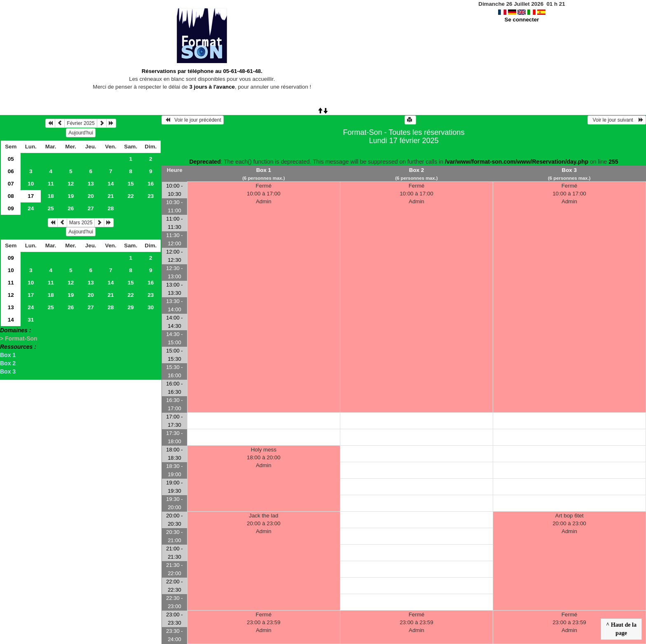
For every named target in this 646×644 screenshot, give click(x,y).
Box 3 (8, 371)
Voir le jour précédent (193, 120)
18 (51, 196)
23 (151, 196)
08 (11, 196)
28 (111, 208)
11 (51, 184)
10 (31, 184)
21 (111, 196)
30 (151, 307)
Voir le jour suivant (617, 120)
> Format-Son (19, 338)
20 (91, 196)
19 (71, 196)
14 (111, 184)
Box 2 (8, 363)
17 (31, 295)
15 (131, 184)
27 (91, 208)
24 (31, 208)
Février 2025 (81, 123)
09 (11, 208)
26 (71, 208)
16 (151, 184)
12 (71, 184)
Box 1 (8, 355)
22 (131, 196)
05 (11, 159)
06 (11, 171)
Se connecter (522, 20)
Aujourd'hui (81, 133)
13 (91, 184)
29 (131, 307)
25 (51, 208)
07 (11, 184)
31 (31, 320)
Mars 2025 (81, 223)
